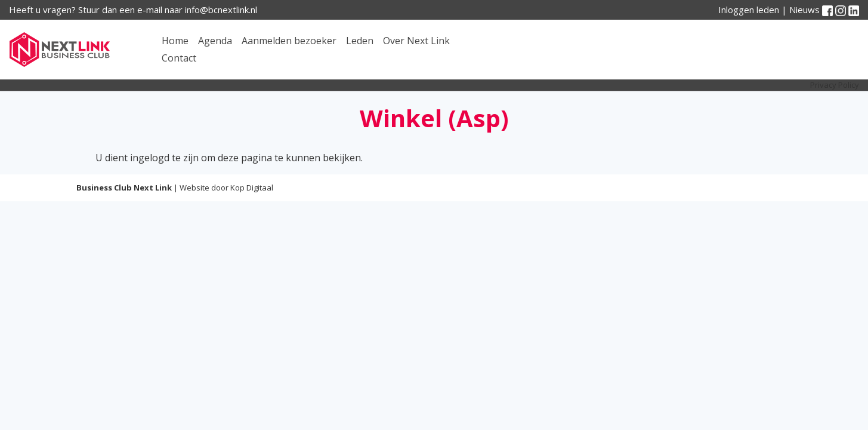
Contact (179, 58)
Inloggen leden (749, 10)
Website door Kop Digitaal (226, 188)
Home (175, 41)
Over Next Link (416, 41)
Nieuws (804, 10)
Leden (360, 41)
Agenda (215, 41)
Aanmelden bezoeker (289, 41)
